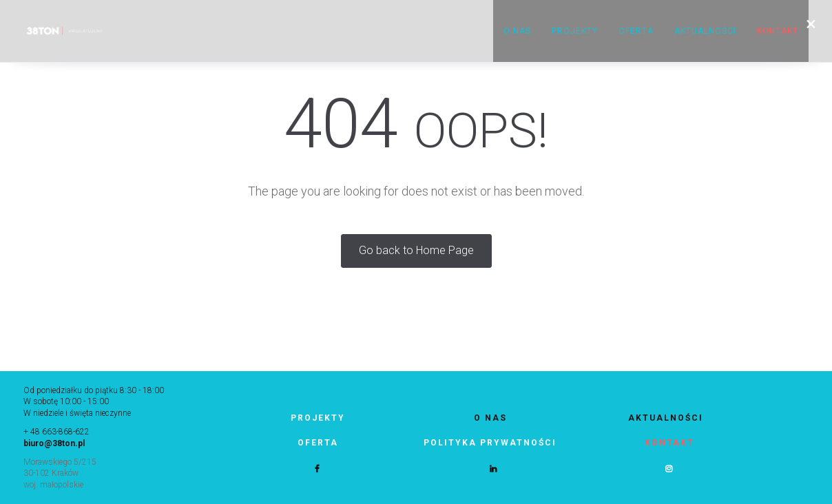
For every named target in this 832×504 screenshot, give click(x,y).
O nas (517, 31)
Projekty (575, 31)
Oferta (636, 31)
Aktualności (705, 31)
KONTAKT (778, 31)
